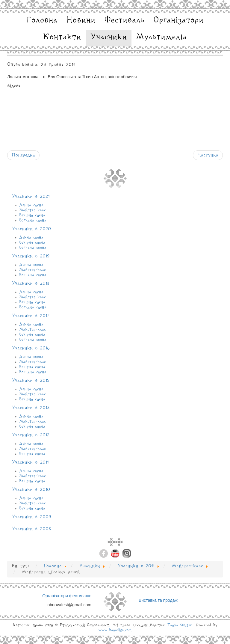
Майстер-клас (32, 210)
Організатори (178, 20)
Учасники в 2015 (31, 381)
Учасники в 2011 (30, 462)
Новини (81, 20)
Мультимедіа (161, 37)
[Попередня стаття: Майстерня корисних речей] (23, 155)
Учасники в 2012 (31, 435)
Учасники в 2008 (31, 529)
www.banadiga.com (115, 630)
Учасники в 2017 (31, 316)
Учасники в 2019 (31, 256)
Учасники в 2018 (31, 283)
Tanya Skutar (180, 625)
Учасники (109, 37)
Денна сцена (31, 205)
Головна (42, 20)
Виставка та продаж (158, 600)
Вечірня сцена (32, 215)
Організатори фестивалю (67, 596)
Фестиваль (124, 20)
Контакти (62, 37)
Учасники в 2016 (31, 348)
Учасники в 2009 (31, 517)
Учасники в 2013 (31, 408)
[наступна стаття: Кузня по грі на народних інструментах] (208, 155)
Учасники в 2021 (31, 197)
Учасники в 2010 (31, 490)
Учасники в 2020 (31, 229)
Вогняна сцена (33, 220)
